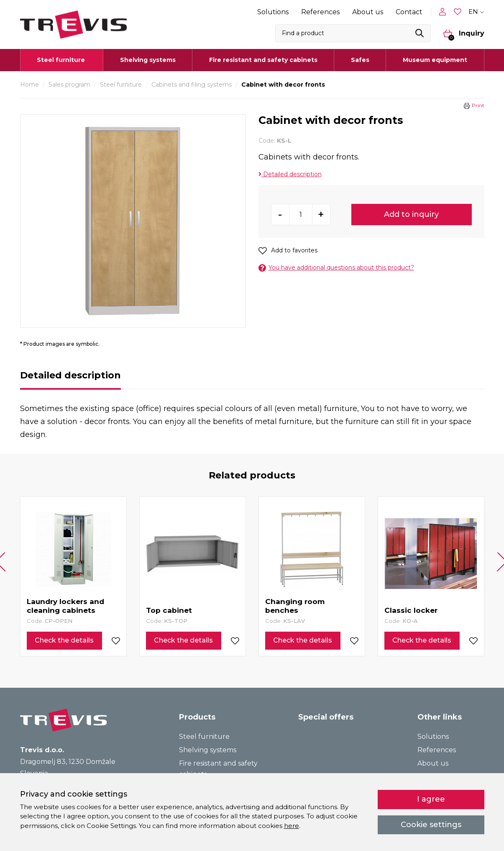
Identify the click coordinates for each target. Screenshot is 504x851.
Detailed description (290, 174)
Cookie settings (431, 825)
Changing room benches (295, 606)
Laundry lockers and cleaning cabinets (65, 606)
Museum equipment (435, 60)
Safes (360, 60)
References (320, 12)
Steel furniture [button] (61, 60)
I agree (431, 799)
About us (368, 12)
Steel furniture (121, 85)
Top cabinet (169, 610)
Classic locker (411, 610)
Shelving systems (148, 60)
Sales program (69, 85)
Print (478, 105)
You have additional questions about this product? (336, 268)
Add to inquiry (411, 214)
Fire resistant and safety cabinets (263, 60)
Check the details (64, 640)
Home (29, 85)
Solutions (273, 12)
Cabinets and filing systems (192, 85)
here (292, 826)
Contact (409, 12)
